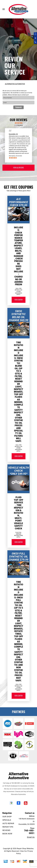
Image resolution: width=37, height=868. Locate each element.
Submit (18, 107)
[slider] (19, 123)
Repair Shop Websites (25, 849)
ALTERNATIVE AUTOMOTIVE (15, 84)
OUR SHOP (7, 817)
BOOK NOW (7, 834)
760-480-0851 (16, 783)
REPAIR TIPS (8, 827)
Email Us (31, 837)
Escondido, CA (13, 134)
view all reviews (18, 167)
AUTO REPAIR (8, 823)
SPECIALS (7, 820)
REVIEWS (6, 830)
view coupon (19, 299)
